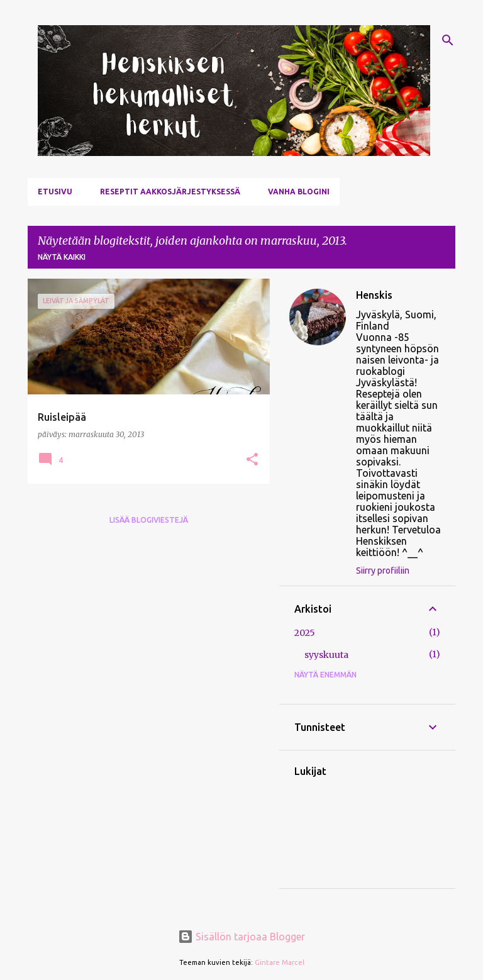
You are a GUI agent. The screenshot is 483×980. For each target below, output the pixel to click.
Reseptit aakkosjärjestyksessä (170, 192)
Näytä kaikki (62, 257)
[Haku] (448, 40)
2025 (305, 633)
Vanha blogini (299, 192)
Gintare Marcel (280, 962)
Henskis (374, 295)
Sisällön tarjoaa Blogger (241, 937)
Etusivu (55, 192)
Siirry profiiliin (383, 571)
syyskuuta (326, 655)
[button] (252, 460)
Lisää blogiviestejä (149, 520)
